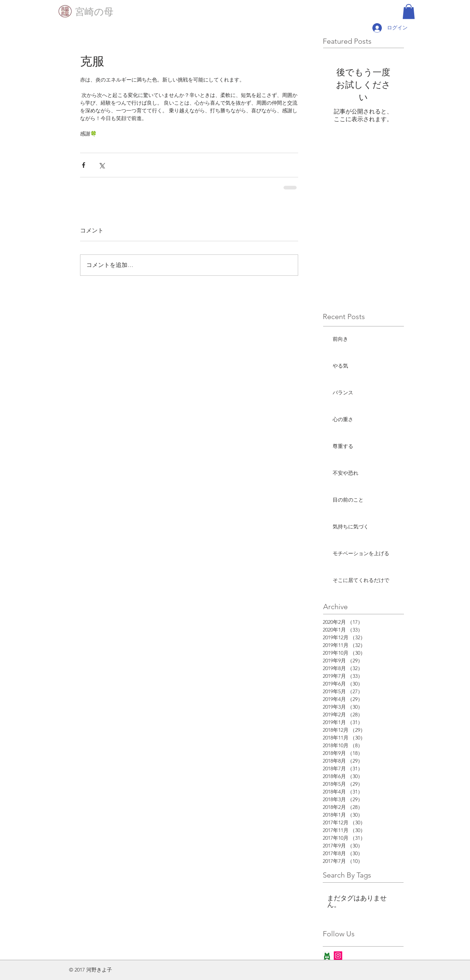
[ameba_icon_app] (327, 956)
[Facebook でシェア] (84, 165)
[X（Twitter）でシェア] (102, 165)
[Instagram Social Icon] (338, 956)
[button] (409, 12)
